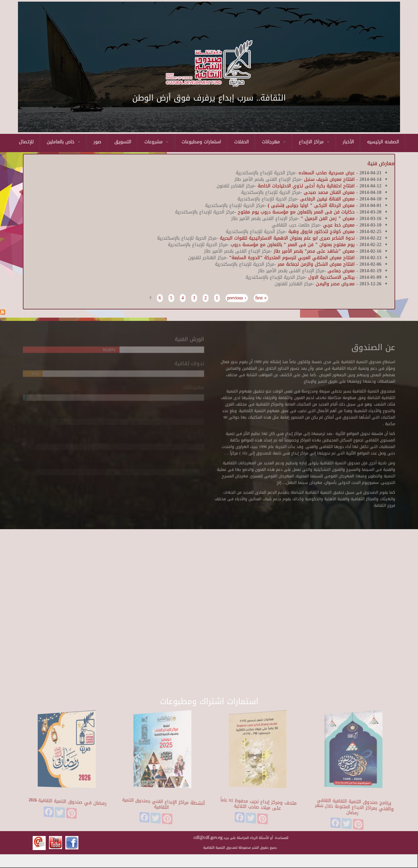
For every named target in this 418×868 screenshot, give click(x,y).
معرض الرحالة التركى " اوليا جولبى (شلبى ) (311, 205)
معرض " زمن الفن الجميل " (327, 219)
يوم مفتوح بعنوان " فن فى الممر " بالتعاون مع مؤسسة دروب (292, 245)
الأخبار (348, 142)
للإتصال (26, 142)
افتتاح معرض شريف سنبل (329, 179)
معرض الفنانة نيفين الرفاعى (327, 199)
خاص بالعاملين (64, 142)
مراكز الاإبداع (314, 142)
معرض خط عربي (339, 225)
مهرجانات (274, 142)
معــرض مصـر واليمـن (335, 284)
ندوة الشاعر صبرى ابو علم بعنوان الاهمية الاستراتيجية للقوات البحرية (286, 238)
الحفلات (241, 142)
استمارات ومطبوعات (201, 142)
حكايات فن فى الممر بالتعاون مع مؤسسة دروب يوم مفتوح (295, 212)
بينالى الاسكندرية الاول (331, 277)
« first (261, 298)
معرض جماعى (341, 271)
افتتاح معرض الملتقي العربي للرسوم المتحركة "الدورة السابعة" (291, 258)
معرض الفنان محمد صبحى (329, 192)
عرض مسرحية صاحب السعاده (327, 173)
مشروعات (156, 142)
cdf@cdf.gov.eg (208, 837)
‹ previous (237, 298)
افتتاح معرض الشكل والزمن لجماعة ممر (315, 264)
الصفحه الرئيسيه (383, 142)
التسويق (123, 142)
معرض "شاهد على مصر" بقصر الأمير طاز (314, 251)
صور (97, 142)
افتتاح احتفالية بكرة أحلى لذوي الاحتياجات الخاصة (306, 186)
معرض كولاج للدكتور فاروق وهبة (321, 232)
